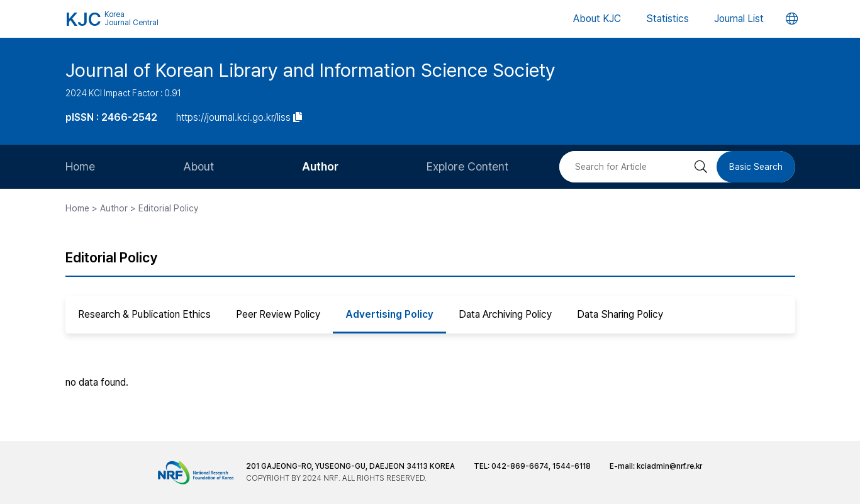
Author (320, 166)
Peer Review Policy (278, 314)
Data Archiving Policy (505, 314)
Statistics (667, 19)
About (198, 166)
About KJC (597, 19)
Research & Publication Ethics (144, 314)
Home (80, 166)
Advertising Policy (389, 314)
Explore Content (467, 166)
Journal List (739, 19)
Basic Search (756, 167)
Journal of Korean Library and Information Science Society (310, 70)
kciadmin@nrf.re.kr (669, 466)
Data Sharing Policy (620, 314)
